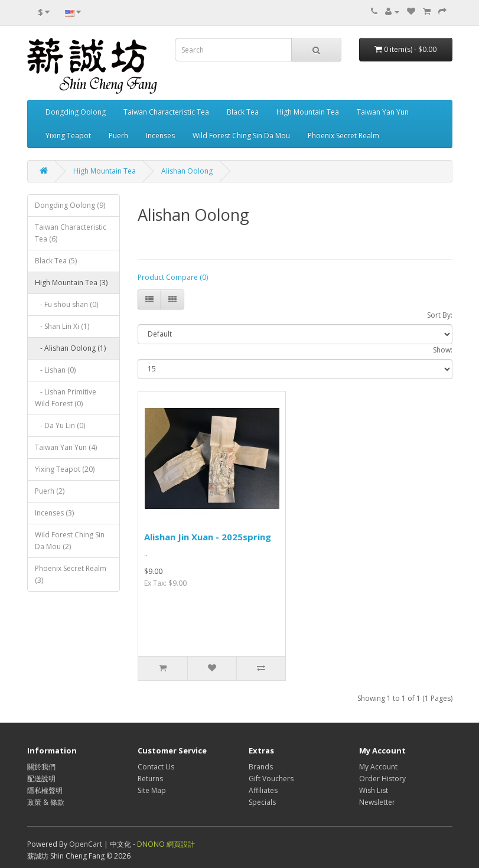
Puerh (118, 136)
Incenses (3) (54, 513)
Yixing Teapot (68, 136)
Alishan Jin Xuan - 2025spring (208, 537)
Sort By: (440, 315)
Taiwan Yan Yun (383, 112)
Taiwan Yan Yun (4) (66, 447)
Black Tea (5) (56, 261)
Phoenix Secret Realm (343, 136)
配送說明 (41, 779)
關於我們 (41, 767)
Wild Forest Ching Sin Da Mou (241, 136)
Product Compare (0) (173, 277)
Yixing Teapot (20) (65, 469)
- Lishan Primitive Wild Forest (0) (66, 398)
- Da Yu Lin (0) (60, 425)
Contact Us (156, 767)
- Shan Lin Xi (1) (62, 326)
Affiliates (263, 790)
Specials (262, 802)
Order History (382, 779)
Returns (150, 779)
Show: (443, 350)
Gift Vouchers (271, 779)
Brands (261, 767)
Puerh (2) (50, 491)
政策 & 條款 (46, 802)
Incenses (160, 136)
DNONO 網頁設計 (166, 844)
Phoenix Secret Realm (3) (71, 574)
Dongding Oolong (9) (70, 205)
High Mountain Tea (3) (71, 283)
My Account (378, 767)
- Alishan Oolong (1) (70, 348)
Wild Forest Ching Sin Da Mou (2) (70, 541)
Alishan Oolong (187, 171)
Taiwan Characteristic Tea (166, 112)
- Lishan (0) (55, 370)
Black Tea (243, 112)
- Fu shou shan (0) (66, 304)
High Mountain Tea (308, 112)
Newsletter (377, 802)
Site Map (152, 790)
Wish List (374, 790)
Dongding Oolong (76, 112)
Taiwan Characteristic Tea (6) (71, 233)
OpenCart (86, 844)
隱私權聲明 (45, 790)
